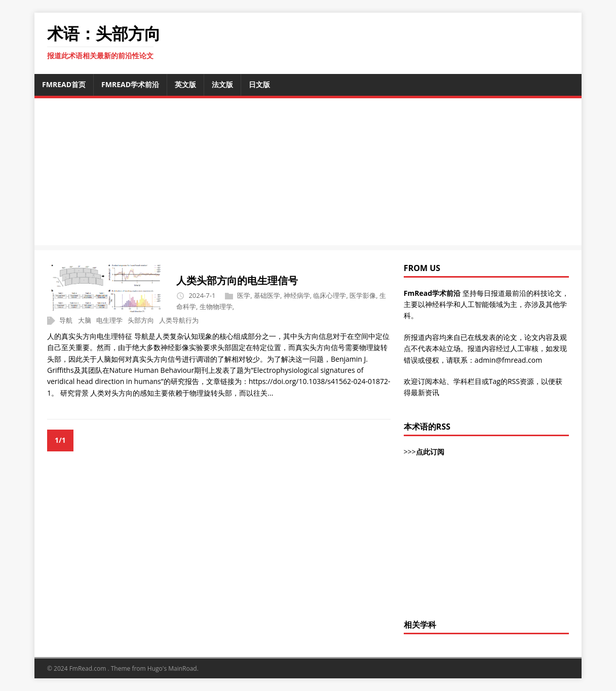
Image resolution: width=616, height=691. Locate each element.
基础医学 (267, 295)
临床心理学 (330, 295)
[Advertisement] (486, 544)
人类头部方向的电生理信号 (237, 280)
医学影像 (363, 295)
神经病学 (297, 295)
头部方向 (141, 320)
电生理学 (109, 320)
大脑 (85, 320)
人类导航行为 (179, 320)
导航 (66, 320)
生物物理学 (216, 306)
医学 (244, 295)
